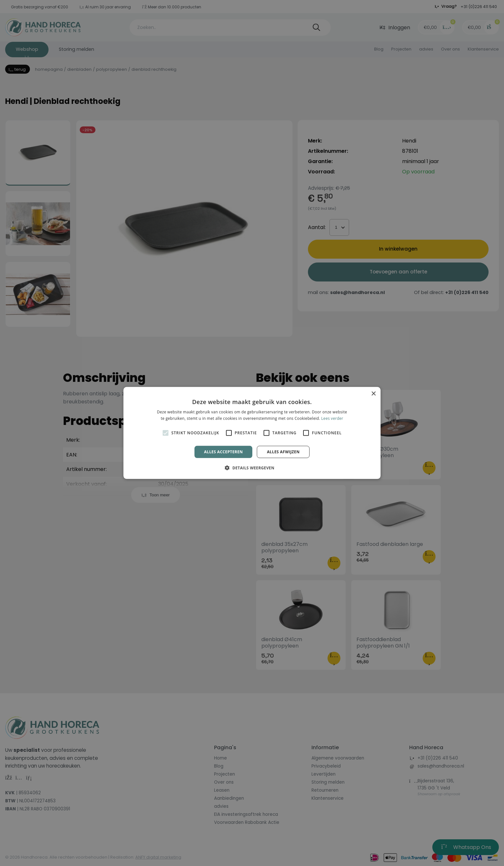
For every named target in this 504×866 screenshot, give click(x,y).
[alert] (252, 433)
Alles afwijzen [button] (283, 452)
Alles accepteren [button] (224, 452)
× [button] (373, 394)
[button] (252, 468)
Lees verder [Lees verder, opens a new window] (332, 418)
